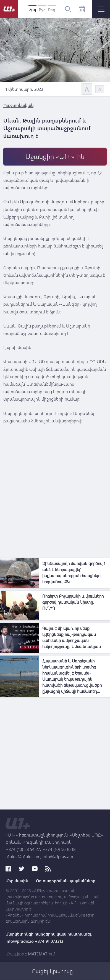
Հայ (32, 10)
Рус (42, 10)
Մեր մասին (17, 881)
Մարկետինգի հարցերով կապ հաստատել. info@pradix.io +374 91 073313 (49, 938)
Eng (52, 10)
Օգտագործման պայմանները (66, 881)
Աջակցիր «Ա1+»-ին (55, 156)
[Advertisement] (55, 500)
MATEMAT (38, 954)
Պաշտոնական (18, 105)
